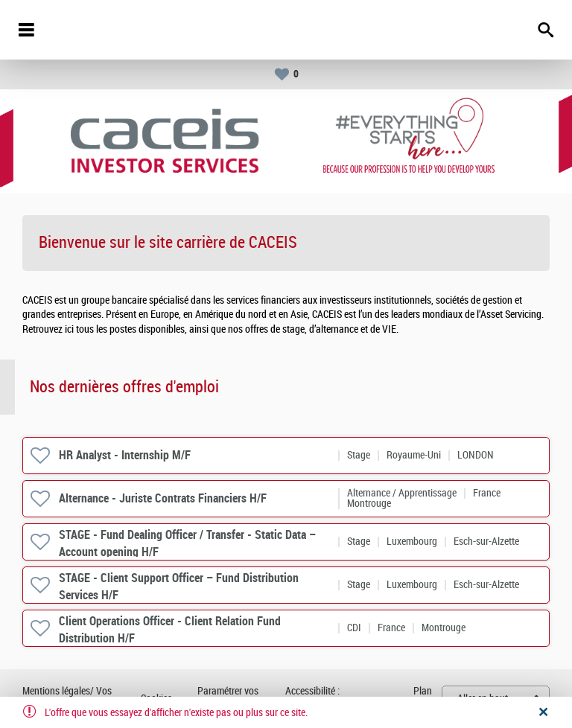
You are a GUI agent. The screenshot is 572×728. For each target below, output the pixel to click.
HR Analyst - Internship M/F (125, 455)
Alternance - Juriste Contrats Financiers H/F (163, 498)
